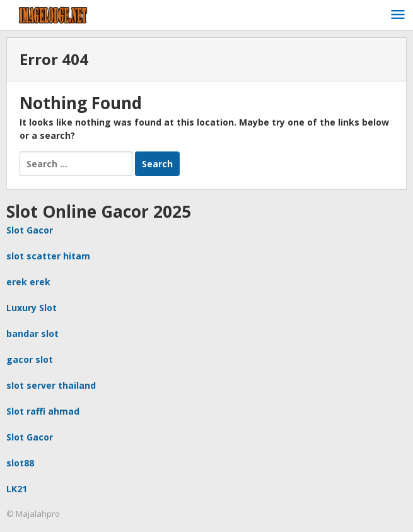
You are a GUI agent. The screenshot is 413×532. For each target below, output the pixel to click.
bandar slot (32, 334)
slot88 (20, 463)
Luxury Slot (32, 308)
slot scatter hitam (48, 256)
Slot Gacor (30, 230)
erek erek (28, 282)
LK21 (17, 489)
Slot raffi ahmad (43, 411)
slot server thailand (51, 385)
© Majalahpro (33, 514)
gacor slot (30, 359)
